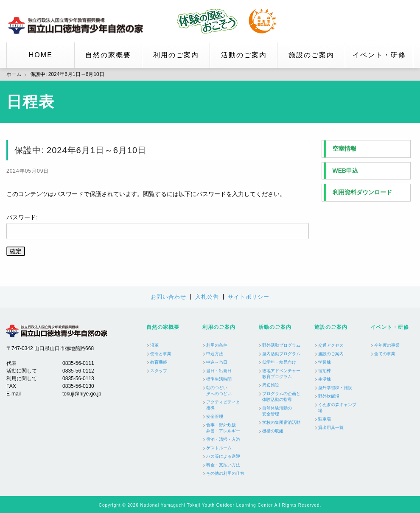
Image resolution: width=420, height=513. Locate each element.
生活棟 (325, 379)
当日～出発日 (219, 371)
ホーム (14, 74)
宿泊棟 (325, 371)
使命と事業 (161, 354)
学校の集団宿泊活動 (281, 422)
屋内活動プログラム (281, 354)
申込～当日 (217, 362)
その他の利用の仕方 (225, 473)
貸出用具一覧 (331, 427)
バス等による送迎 (223, 456)
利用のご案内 (176, 55)
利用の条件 (217, 345)
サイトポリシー (249, 297)
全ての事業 (385, 354)
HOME (41, 55)
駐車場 (325, 419)
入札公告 (207, 297)
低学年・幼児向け (279, 362)
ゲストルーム (219, 448)
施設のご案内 (311, 55)
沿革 (154, 345)
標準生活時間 (219, 379)
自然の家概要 (108, 55)
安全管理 (215, 416)
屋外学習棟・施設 (335, 388)
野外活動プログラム (281, 345)
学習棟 (325, 362)
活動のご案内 (244, 55)
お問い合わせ (168, 297)
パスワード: (158, 227)
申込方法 (215, 354)
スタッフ (159, 371)
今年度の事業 (387, 345)
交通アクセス (331, 345)
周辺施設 (271, 385)
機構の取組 (273, 431)
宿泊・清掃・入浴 (223, 439)
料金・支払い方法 (223, 465)
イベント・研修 (379, 55)
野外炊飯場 (329, 396)
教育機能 (159, 362)
